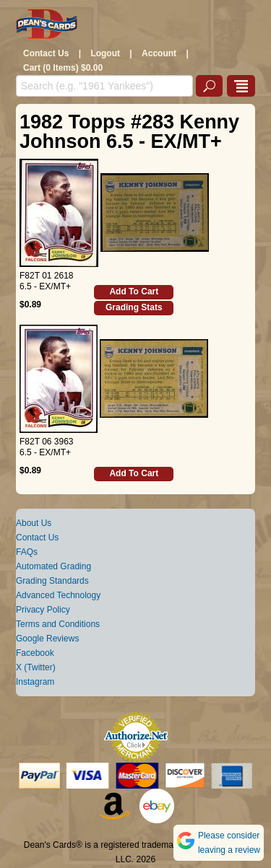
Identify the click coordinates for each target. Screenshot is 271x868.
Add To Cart (134, 291)
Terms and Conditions (58, 624)
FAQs (27, 552)
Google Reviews (47, 639)
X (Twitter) (36, 667)
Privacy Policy (43, 610)
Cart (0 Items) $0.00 (63, 68)
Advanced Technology (58, 595)
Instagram (35, 682)
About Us (34, 523)
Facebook (35, 653)
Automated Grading (53, 566)
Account (159, 53)
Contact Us (46, 53)
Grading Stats (134, 307)
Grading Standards (52, 581)
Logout (105, 53)
